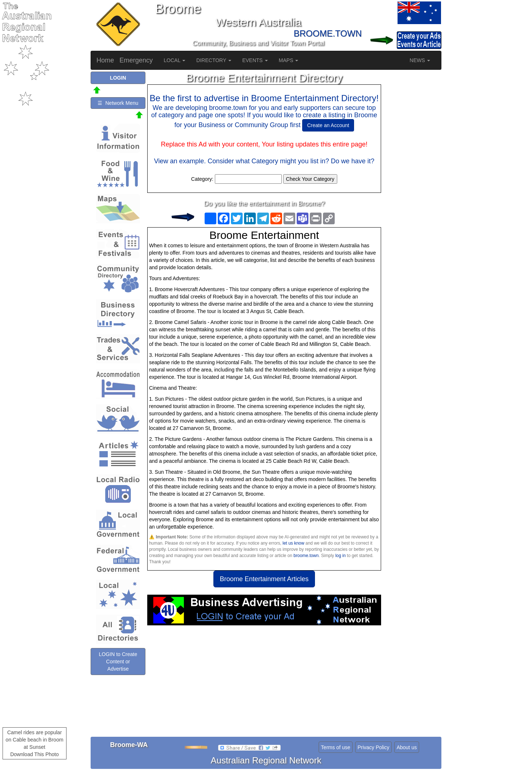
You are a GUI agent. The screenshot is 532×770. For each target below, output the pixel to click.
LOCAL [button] (174, 60)
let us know (293, 543)
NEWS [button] (420, 60)
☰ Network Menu (118, 103)
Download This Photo (35, 754)
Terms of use (335, 747)
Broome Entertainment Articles (264, 579)
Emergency (136, 60)
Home (105, 60)
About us (406, 747)
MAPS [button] (289, 60)
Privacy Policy (373, 747)
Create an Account (328, 125)
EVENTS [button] (255, 60)
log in (341, 556)
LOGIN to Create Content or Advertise (118, 662)
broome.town (306, 556)
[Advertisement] (264, 684)
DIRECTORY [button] (214, 60)
